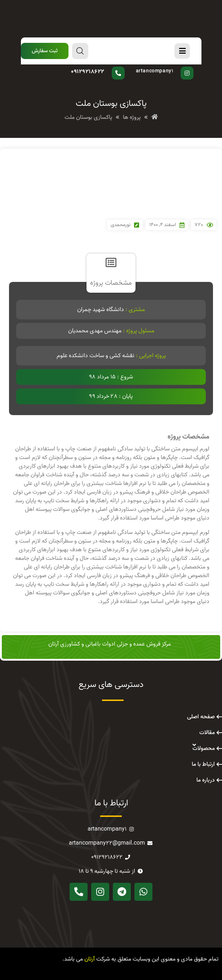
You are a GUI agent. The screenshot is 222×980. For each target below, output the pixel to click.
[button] (45, 51)
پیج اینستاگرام (163, 67)
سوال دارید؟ (104, 67)
